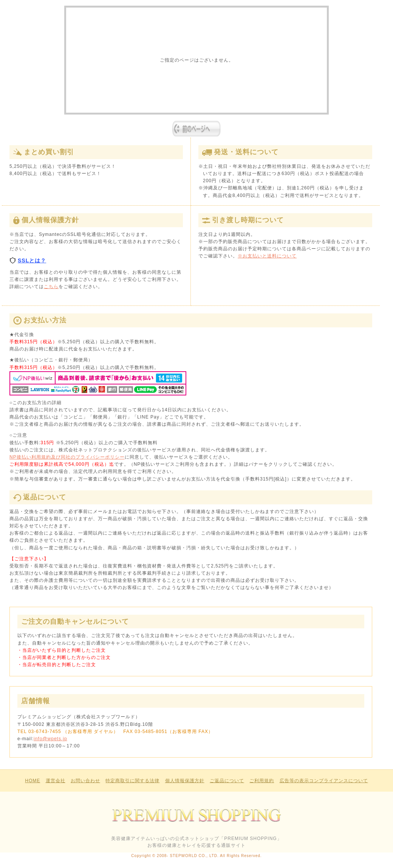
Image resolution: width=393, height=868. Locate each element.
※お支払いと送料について (267, 256)
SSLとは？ (28, 260)
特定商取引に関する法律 (132, 781)
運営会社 (56, 781)
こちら (51, 287)
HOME (32, 781)
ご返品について (227, 781)
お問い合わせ (85, 781)
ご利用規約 (262, 781)
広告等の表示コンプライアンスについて (324, 781)
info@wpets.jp (50, 739)
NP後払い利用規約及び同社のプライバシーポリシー (67, 457)
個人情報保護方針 (185, 781)
